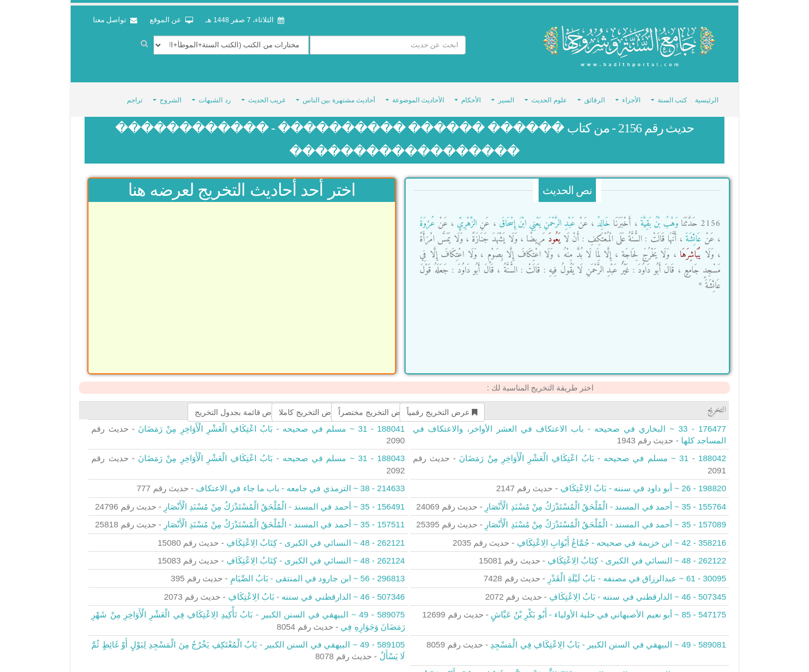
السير (506, 93)
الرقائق (595, 93)
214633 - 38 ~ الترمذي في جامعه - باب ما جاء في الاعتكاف (300, 481)
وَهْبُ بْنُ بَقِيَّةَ (658, 216)
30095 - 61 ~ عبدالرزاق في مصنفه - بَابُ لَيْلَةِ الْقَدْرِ (637, 571)
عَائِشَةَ (692, 232)
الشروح (171, 93)
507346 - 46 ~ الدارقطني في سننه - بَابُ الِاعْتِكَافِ (317, 589)
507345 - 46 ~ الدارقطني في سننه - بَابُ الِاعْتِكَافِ (638, 589)
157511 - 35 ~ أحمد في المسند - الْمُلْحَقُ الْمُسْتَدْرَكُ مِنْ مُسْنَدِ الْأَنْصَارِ (284, 517)
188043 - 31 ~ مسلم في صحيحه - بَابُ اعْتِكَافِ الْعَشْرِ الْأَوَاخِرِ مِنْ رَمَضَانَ (272, 451)
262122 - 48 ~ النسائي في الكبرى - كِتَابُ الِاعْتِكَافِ (637, 553)
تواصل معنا (115, 20)
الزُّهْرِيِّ (465, 216)
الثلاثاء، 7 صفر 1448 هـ (245, 20)
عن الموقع (171, 20)
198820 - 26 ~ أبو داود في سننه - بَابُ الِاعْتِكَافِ (643, 481)
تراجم (135, 93)
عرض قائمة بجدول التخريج (243, 405)
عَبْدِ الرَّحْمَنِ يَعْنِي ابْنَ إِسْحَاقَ (536, 216)
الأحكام (471, 93)
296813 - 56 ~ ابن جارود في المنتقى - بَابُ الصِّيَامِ (318, 571)
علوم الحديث (549, 93)
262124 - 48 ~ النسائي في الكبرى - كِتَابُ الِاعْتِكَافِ (316, 553)
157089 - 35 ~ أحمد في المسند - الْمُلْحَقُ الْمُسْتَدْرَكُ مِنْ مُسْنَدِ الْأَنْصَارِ (605, 517)
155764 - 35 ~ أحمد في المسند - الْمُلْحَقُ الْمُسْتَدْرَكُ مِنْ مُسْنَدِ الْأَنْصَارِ (605, 499)
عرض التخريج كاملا (314, 405)
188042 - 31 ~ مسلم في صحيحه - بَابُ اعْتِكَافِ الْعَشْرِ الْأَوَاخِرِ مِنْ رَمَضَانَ (593, 451)
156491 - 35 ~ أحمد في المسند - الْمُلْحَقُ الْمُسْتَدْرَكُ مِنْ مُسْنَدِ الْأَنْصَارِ (284, 499)
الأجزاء (631, 93)
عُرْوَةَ (427, 216)
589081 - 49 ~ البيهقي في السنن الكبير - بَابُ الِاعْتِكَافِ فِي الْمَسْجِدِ (608, 637)
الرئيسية (707, 93)
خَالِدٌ (602, 216)
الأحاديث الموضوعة (418, 93)
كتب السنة (672, 93)
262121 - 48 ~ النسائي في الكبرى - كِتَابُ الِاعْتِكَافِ (316, 535)
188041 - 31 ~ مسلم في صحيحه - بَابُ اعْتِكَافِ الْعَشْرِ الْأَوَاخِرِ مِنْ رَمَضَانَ (272, 421)
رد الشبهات (214, 93)
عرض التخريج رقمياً (442, 405)
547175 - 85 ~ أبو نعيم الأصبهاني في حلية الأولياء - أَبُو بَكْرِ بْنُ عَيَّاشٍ (608, 607)
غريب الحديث (267, 93)
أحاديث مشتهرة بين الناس (339, 93)
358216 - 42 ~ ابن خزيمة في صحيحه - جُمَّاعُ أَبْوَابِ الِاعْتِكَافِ (621, 535)
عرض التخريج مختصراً (378, 405)
